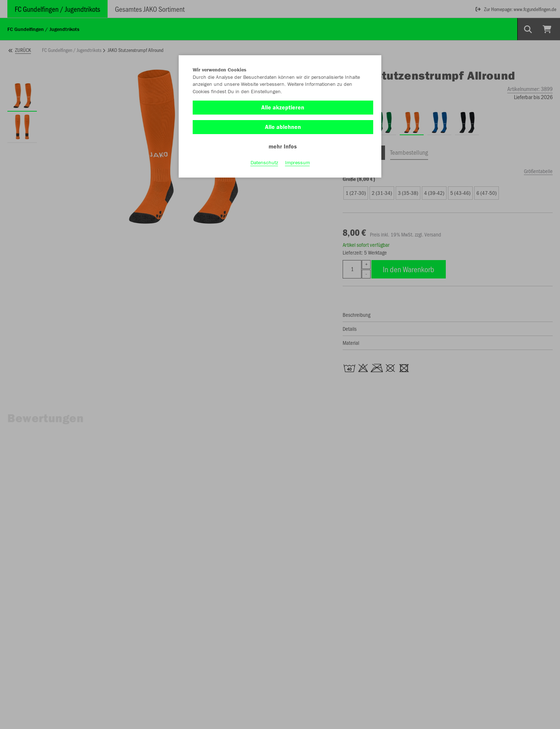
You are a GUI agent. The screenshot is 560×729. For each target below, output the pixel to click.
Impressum (297, 162)
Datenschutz (264, 162)
